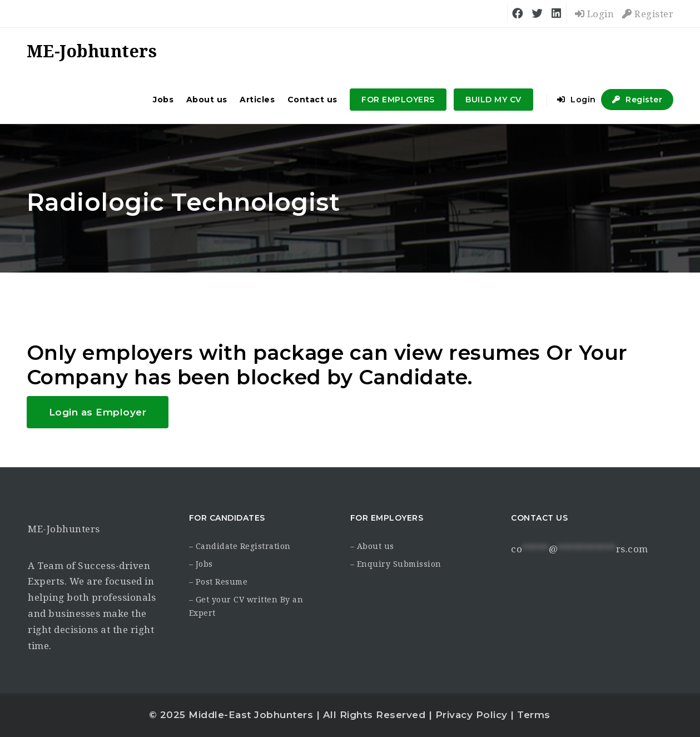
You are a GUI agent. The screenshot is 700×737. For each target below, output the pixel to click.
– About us (372, 546)
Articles (257, 100)
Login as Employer (98, 412)
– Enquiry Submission (396, 564)
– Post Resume (219, 582)
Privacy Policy (471, 715)
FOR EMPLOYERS (398, 100)
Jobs (163, 100)
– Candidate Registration (240, 546)
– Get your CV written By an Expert (246, 606)
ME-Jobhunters (64, 529)
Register (648, 14)
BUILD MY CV (493, 100)
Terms (534, 715)
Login (595, 14)
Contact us (312, 100)
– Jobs (201, 564)
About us (207, 100)
